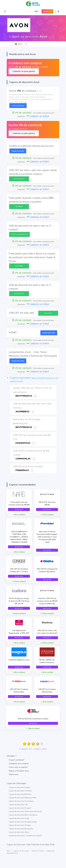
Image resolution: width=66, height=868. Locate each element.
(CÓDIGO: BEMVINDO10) (19, 234)
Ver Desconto (19, 509)
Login (36, 11)
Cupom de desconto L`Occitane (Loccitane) (25, 836)
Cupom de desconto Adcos (19, 832)
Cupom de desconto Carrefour (20, 791)
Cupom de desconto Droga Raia (21, 801)
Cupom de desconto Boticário (20, 794)
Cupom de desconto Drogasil (20, 808)
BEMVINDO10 (19, 294)
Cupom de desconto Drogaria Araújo (23, 822)
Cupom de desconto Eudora (19, 787)
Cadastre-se (47, 11)
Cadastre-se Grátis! (38, 116)
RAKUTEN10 (48, 313)
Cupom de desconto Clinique (20, 825)
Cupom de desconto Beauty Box (21, 829)
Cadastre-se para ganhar (24, 71)
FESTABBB (19, 266)
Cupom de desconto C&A (18, 804)
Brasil (18, 44)
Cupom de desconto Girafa (19, 818)
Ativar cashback (18, 106)
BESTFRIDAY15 (19, 179)
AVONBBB (19, 207)
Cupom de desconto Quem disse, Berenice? (25, 811)
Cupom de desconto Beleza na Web (22, 798)
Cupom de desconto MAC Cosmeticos (23, 815)
